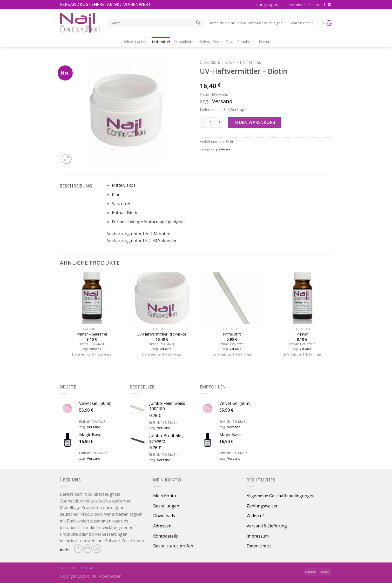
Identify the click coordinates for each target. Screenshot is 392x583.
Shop (230, 62)
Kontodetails (165, 536)
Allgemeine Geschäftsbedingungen (281, 496)
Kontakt (313, 5)
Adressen (162, 526)
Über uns (295, 5)
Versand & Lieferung (267, 526)
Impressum (258, 536)
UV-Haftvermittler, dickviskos (162, 334)
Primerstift (232, 334)
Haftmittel (161, 42)
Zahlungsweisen (263, 506)
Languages (269, 4)
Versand (222, 101)
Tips (230, 42)
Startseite (210, 62)
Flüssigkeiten (184, 42)
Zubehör (246, 42)
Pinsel (218, 42)
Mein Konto (165, 496)
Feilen (204, 42)
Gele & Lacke (135, 42)
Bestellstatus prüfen (173, 546)
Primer (302, 334)
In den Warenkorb (254, 122)
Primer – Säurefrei (92, 334)
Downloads (164, 516)
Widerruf (255, 516)
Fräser (264, 42)
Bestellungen (166, 506)
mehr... (66, 550)
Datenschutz (259, 546)
